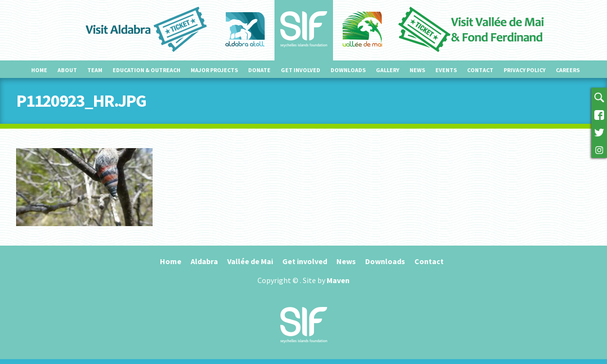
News (417, 70)
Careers (568, 70)
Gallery (388, 70)
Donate (259, 70)
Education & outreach (147, 70)
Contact (480, 70)
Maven (338, 280)
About (67, 70)
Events (446, 70)
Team (95, 70)
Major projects (214, 70)
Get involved (301, 70)
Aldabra (204, 261)
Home (39, 70)
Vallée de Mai (250, 261)
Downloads (348, 70)
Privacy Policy (525, 70)
